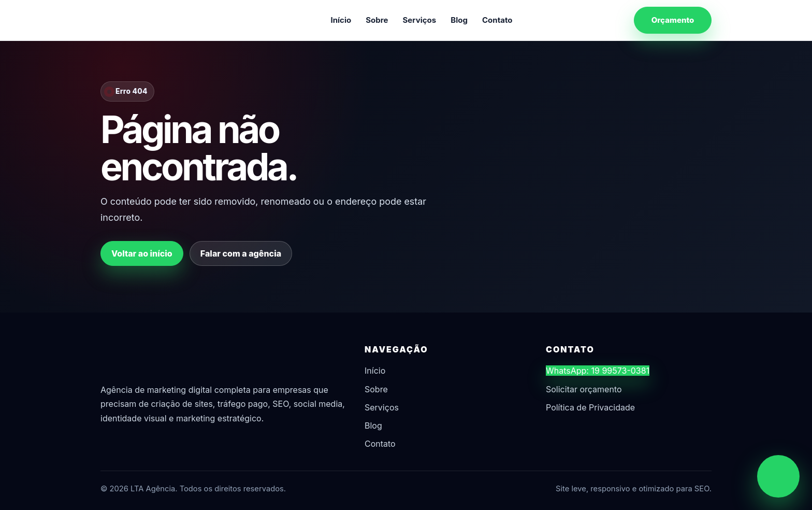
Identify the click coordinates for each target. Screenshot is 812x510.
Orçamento (673, 20)
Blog (459, 20)
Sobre (377, 20)
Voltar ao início (142, 253)
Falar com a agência (241, 253)
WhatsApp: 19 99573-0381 (598, 371)
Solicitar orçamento (584, 389)
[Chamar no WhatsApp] (778, 476)
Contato (497, 20)
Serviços (420, 20)
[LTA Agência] (155, 20)
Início (341, 20)
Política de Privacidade (590, 407)
